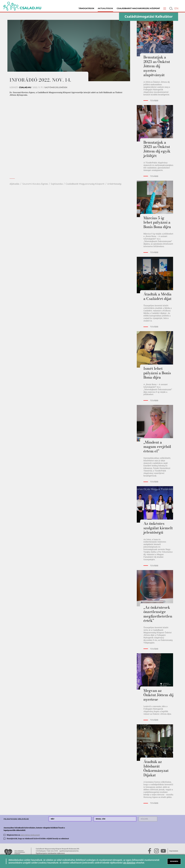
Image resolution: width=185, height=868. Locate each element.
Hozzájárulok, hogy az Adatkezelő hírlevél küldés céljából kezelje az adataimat (38, 838)
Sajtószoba (57, 184)
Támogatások (86, 8)
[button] (165, 8)
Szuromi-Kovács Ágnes (35, 184)
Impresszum (174, 851)
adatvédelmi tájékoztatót (30, 835)
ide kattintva (129, 863)
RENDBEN (174, 861)
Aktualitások (105, 8)
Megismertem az (23, 835)
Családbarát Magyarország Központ (138, 8)
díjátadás (14, 184)
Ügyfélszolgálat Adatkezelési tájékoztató (50, 853)
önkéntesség (114, 184)
